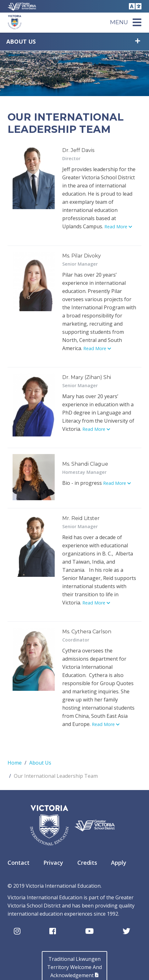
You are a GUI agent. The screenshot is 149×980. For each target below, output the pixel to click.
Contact (19, 863)
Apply (119, 863)
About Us (21, 41)
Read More (118, 227)
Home (15, 763)
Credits (87, 863)
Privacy (53, 863)
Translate (134, 6)
